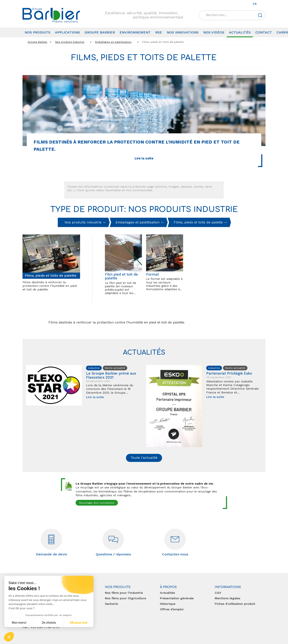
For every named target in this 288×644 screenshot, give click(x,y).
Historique (168, 604)
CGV (218, 593)
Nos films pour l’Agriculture (126, 598)
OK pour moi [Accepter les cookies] (79, 623)
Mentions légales (227, 598)
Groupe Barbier (100, 32)
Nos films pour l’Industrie (124, 593)
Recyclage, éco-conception (97, 503)
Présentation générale (177, 598)
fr (255, 4)
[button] (9, 637)
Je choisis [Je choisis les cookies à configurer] (49, 623)
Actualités (240, 32)
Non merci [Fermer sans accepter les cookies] (19, 623)
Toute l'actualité (144, 458)
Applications (67, 32)
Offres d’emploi (172, 609)
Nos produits (37, 32)
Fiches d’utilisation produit (235, 604)
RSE (159, 32)
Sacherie (112, 604)
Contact (264, 32)
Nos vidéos (214, 32)
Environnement (135, 32)
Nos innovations (183, 32)
